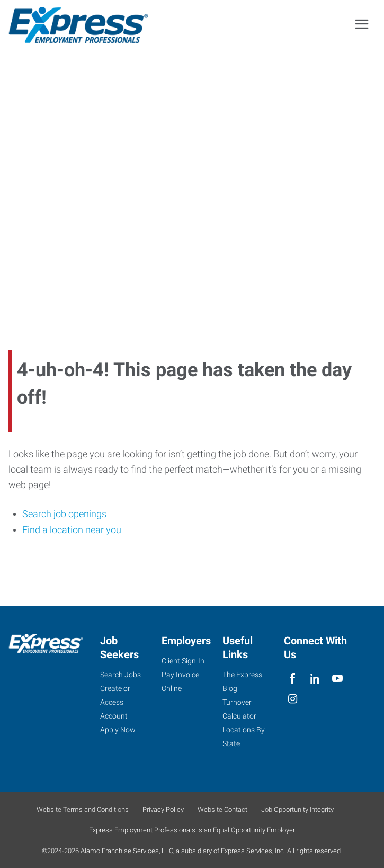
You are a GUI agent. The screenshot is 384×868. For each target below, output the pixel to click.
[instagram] (293, 699)
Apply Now (118, 730)
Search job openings (64, 514)
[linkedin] (315, 679)
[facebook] (293, 679)
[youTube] (337, 679)
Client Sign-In (183, 661)
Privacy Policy (163, 809)
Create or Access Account (115, 702)
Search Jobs (120, 675)
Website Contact (222, 809)
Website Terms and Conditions (83, 809)
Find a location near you (72, 530)
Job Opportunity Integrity (297, 809)
